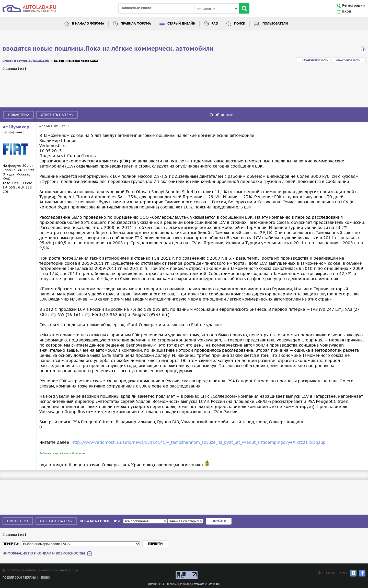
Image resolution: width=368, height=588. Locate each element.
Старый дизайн (181, 24)
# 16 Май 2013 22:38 (54, 126)
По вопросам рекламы (19, 578)
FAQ (215, 24)
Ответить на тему (57, 115)
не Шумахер (16, 127)
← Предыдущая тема (313, 60)
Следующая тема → (349, 60)
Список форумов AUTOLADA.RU (26, 61)
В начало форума (88, 24)
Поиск (240, 24)
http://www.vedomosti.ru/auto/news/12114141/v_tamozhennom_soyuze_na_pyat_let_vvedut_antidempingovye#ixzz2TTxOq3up (199, 442)
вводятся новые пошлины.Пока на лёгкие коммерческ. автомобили (108, 49)
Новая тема (19, 115)
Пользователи (275, 24)
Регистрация (353, 6)
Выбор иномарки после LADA (76, 61)
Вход (347, 12)
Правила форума (136, 24)
